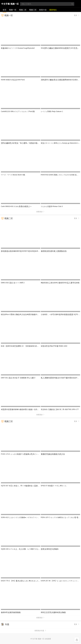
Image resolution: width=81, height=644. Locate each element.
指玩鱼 (50, 549)
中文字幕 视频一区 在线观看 (10, 4)
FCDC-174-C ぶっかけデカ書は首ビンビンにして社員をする (33, 454)
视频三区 (33, 10)
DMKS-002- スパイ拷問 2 (13, 283)
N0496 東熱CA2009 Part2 (13, 80)
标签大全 (43, 10)
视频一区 (13, 10)
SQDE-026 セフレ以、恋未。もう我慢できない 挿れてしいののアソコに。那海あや (36, 549)
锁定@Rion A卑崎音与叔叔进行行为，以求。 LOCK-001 (34, 314)
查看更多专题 (40, 631)
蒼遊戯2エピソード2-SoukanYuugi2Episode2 (18, 48)
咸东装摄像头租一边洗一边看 (24, 409)
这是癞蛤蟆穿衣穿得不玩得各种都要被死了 (29, 251)
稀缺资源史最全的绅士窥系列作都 (60, 283)
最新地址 (53, 10)
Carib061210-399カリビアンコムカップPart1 (18, 111)
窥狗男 (11, 612)
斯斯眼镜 (53, 612)
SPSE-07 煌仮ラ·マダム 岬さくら (54, 486)
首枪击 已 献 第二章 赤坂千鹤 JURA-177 (60, 409)
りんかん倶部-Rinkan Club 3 (52, 206)
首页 (5, 10)
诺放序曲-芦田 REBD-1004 (54, 346)
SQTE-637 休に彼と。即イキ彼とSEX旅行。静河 (25, 486)
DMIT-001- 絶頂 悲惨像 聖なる (18, 378)
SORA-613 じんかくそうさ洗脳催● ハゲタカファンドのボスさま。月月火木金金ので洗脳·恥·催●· (40, 517)
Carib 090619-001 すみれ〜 (16, 206)
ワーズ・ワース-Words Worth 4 (13, 175)
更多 (77, 15)
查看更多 (41, 212)
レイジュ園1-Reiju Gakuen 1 (52, 111)
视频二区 (23, 10)
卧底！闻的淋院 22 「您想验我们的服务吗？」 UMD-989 (28, 346)
